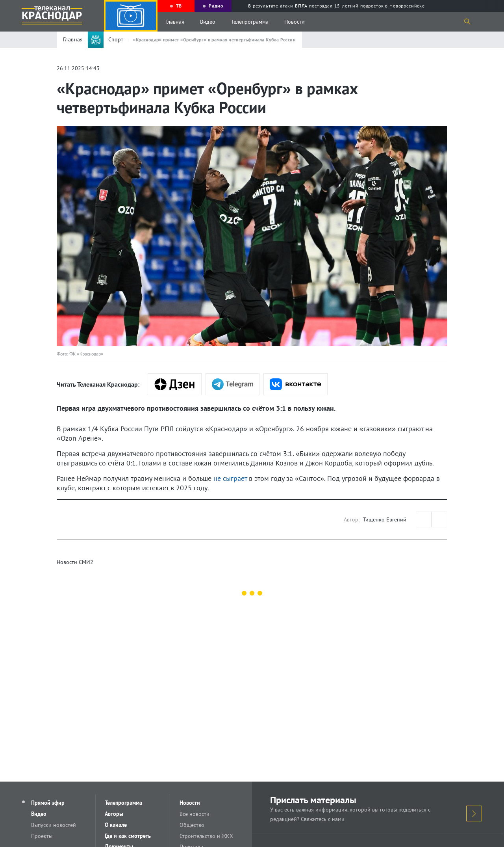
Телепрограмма (250, 22)
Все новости (195, 814)
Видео (208, 22)
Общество (192, 825)
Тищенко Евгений (385, 519)
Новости (295, 22)
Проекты (42, 836)
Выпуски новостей (54, 825)
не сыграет (230, 478)
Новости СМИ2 (75, 562)
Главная (175, 22)
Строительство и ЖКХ (206, 836)
